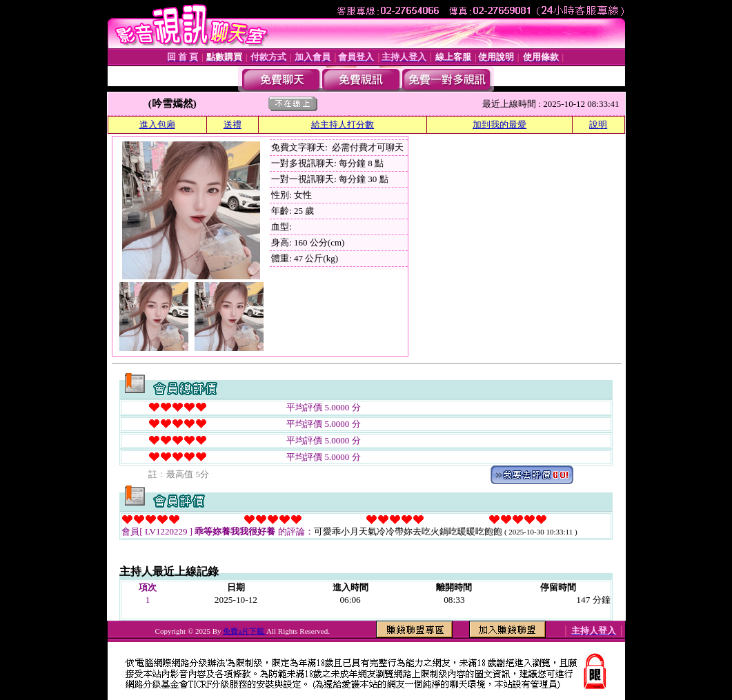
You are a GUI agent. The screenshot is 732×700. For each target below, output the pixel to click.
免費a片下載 (245, 631)
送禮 (233, 124)
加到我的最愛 (499, 124)
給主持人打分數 (343, 124)
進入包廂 (157, 124)
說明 (598, 124)
